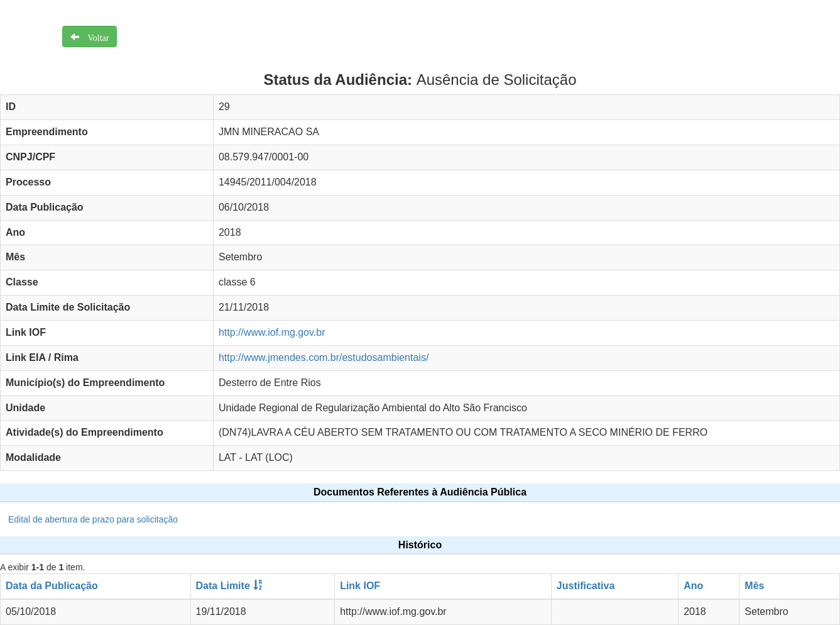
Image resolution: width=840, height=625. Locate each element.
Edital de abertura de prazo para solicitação (93, 519)
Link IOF (360, 586)
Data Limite (223, 586)
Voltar (94, 36)
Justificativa (586, 586)
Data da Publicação (52, 586)
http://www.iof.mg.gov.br (272, 332)
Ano (693, 586)
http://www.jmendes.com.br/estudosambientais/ (324, 357)
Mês (754, 586)
